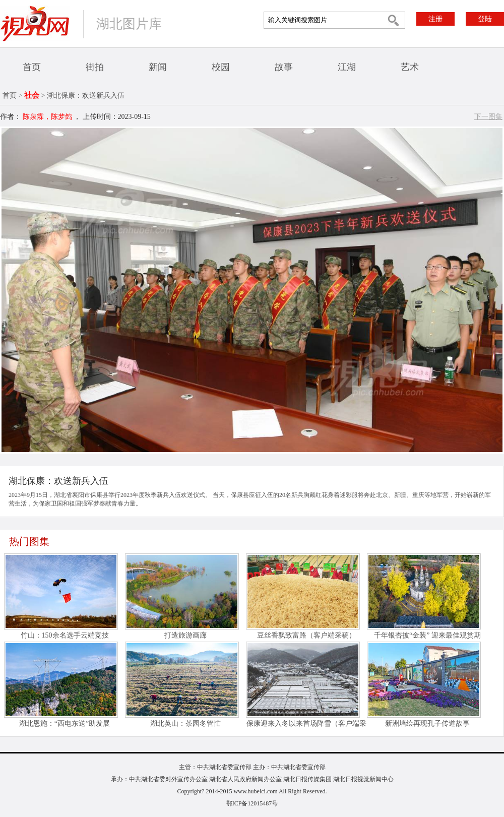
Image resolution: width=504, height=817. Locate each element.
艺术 (410, 67)
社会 (32, 95)
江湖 (347, 67)
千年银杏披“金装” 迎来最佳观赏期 (427, 635)
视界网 (35, 23)
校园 (221, 67)
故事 (284, 67)
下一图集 (488, 117)
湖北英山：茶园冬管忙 (185, 724)
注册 (435, 19)
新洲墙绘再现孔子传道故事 (427, 724)
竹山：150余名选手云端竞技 (65, 635)
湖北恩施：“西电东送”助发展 (65, 724)
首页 (32, 67)
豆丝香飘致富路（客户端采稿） (306, 635)
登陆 (485, 19)
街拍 (95, 67)
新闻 (158, 67)
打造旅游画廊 (185, 635)
